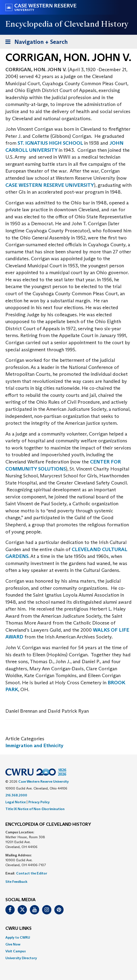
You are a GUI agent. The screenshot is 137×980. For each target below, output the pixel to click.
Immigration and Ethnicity (34, 745)
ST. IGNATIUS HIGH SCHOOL (51, 143)
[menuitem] (68, 937)
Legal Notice (16, 802)
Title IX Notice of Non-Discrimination (35, 809)
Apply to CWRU (18, 937)
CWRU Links (18, 929)
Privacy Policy (39, 802)
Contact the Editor (32, 873)
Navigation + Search (35, 43)
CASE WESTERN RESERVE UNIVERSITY (50, 185)
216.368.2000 (16, 795)
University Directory (21, 958)
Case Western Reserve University (44, 781)
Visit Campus (16, 951)
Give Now (13, 944)
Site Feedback (16, 882)
